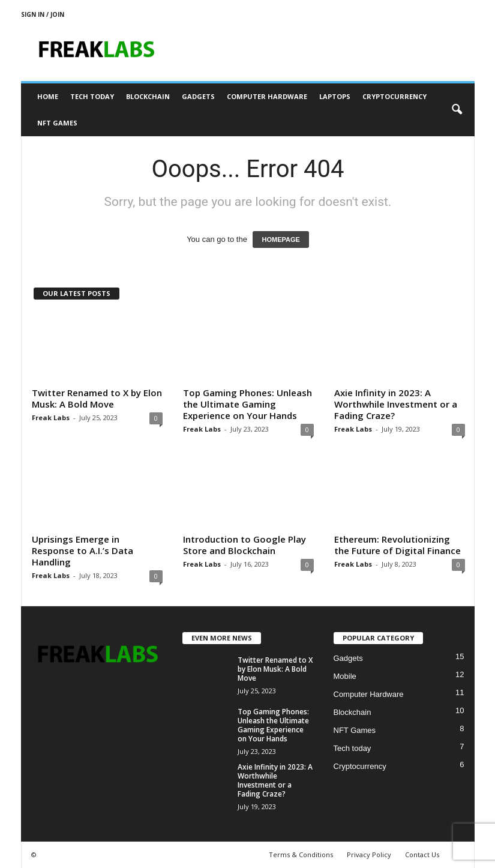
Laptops (335, 96)
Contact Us (422, 854)
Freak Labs (51, 417)
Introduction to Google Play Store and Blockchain (244, 545)
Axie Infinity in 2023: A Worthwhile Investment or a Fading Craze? (396, 404)
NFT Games (57, 123)
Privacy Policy (369, 854)
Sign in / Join (43, 14)
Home (48, 96)
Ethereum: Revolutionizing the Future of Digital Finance (397, 545)
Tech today (92, 96)
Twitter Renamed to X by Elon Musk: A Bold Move (97, 398)
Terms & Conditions (301, 854)
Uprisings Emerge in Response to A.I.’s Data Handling (82, 550)
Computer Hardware (267, 96)
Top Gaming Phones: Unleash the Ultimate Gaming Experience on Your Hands (247, 404)
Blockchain (148, 96)
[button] (457, 110)
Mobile (345, 676)
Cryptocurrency (394, 96)
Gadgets (198, 96)
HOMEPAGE (280, 240)
